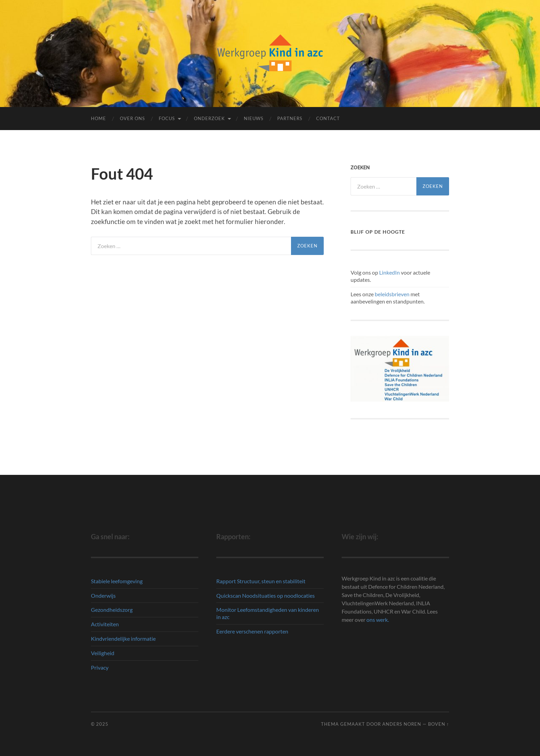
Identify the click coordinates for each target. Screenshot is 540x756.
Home (98, 118)
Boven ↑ (439, 724)
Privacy (100, 667)
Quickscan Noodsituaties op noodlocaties (266, 595)
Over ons (132, 118)
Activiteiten (105, 624)
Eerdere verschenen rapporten (252, 631)
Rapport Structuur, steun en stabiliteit (261, 581)
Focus (167, 118)
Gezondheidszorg (112, 610)
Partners (290, 118)
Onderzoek (209, 118)
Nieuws (254, 118)
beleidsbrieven (392, 294)
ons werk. (378, 620)
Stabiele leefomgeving (117, 581)
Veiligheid (103, 653)
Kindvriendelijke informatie (123, 638)
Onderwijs (103, 595)
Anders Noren (402, 724)
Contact (328, 118)
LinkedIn (390, 272)
